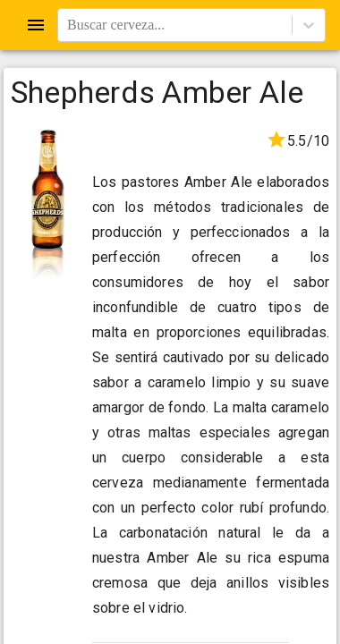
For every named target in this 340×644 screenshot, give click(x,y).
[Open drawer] (36, 25)
